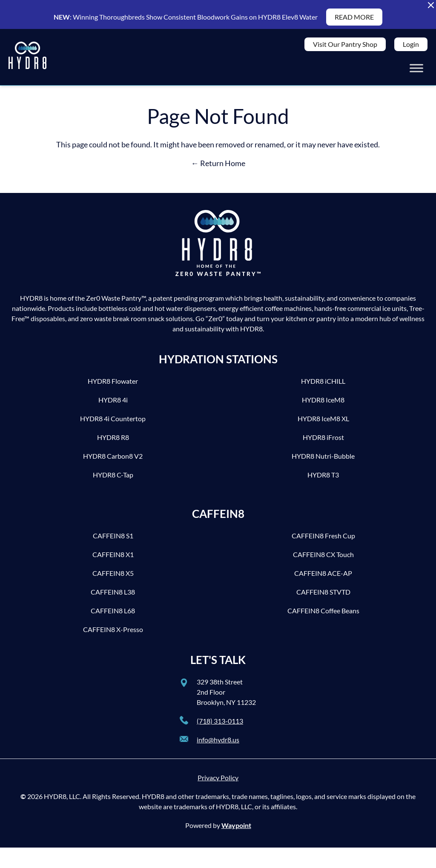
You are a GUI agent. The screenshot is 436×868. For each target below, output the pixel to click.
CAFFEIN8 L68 (113, 614)
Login (411, 46)
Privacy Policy (218, 781)
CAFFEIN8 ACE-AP (323, 576)
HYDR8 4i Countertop (113, 422)
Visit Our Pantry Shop (345, 46)
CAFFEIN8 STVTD (323, 595)
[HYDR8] (27, 59)
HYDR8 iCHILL (323, 384)
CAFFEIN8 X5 (113, 576)
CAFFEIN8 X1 (113, 558)
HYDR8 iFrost (323, 441)
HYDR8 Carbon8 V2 (113, 459)
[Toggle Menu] (416, 70)
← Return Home (218, 167)
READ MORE (354, 17)
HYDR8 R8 (113, 441)
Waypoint (236, 829)
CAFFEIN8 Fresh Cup (323, 539)
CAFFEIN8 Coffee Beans (323, 614)
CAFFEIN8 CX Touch (323, 558)
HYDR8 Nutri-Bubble (323, 459)
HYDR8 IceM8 (323, 403)
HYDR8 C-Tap (113, 478)
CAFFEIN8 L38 (113, 595)
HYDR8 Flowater (113, 384)
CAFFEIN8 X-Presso (113, 633)
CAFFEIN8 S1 (113, 539)
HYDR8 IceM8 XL (323, 422)
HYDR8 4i (113, 403)
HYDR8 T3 (323, 478)
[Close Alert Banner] (431, 5)
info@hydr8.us (218, 743)
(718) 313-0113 (220, 724)
